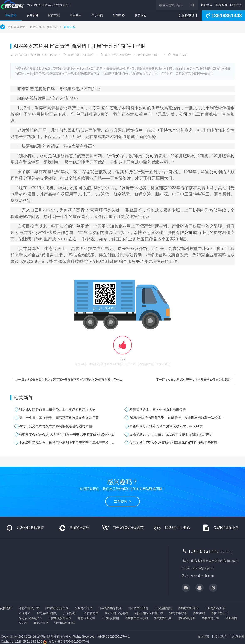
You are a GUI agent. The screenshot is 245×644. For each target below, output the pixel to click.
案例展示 (76, 15)
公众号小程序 (83, 608)
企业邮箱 (24, 613)
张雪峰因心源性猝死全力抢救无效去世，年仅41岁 (166, 426)
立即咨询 (122, 501)
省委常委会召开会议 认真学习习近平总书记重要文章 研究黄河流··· (68, 434)
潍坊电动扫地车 (65, 623)
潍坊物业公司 (163, 618)
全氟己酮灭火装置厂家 (149, 613)
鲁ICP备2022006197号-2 (114, 637)
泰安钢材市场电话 (116, 613)
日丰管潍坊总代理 (110, 608)
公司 (143, 108)
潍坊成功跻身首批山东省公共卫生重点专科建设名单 (57, 410)
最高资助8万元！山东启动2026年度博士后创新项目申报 (171, 434)
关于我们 (97, 15)
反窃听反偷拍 (110, 618)
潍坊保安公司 (86, 618)
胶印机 (23, 623)
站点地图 (238, 637)
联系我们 (140, 15)
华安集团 (231, 618)
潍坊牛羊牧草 (178, 613)
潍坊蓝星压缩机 (47, 613)
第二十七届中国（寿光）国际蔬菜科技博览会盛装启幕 (59, 418)
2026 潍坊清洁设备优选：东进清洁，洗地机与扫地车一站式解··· (176, 418)
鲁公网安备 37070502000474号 (69, 642)
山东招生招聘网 (138, 608)
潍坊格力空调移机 (137, 618)
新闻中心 (119, 15)
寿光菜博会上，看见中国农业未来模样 (158, 410)
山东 (93, 108)
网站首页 (11, 15)
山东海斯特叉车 (215, 608)
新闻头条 (69, 27)
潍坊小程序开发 (29, 608)
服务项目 (32, 15)
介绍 (120, 156)
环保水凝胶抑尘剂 (60, 618)
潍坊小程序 (41, 623)
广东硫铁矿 (70, 613)
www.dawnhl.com (202, 576)
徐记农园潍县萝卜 (30, 618)
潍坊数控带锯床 (188, 608)
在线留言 (221, 5)
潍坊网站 (199, 613)
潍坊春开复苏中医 (57, 608)
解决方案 (54, 15)
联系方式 (236, 5)
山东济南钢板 (163, 608)
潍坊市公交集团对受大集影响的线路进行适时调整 (55, 426)
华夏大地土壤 (211, 618)
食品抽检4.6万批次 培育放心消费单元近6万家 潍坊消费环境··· (175, 443)
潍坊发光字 (91, 613)
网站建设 (207, 5)
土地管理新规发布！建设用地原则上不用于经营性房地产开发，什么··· (70, 443)
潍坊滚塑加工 (220, 613)
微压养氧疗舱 (187, 618)
